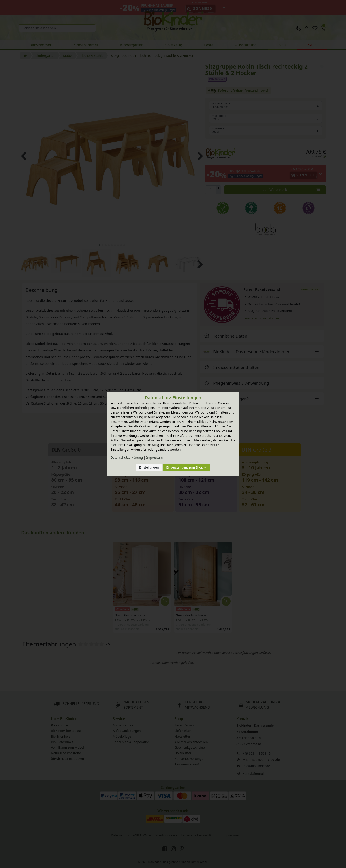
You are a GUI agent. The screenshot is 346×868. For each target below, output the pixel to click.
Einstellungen (149, 468)
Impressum (154, 457)
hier (113, 445)
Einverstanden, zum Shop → (187, 468)
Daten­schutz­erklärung (127, 457)
